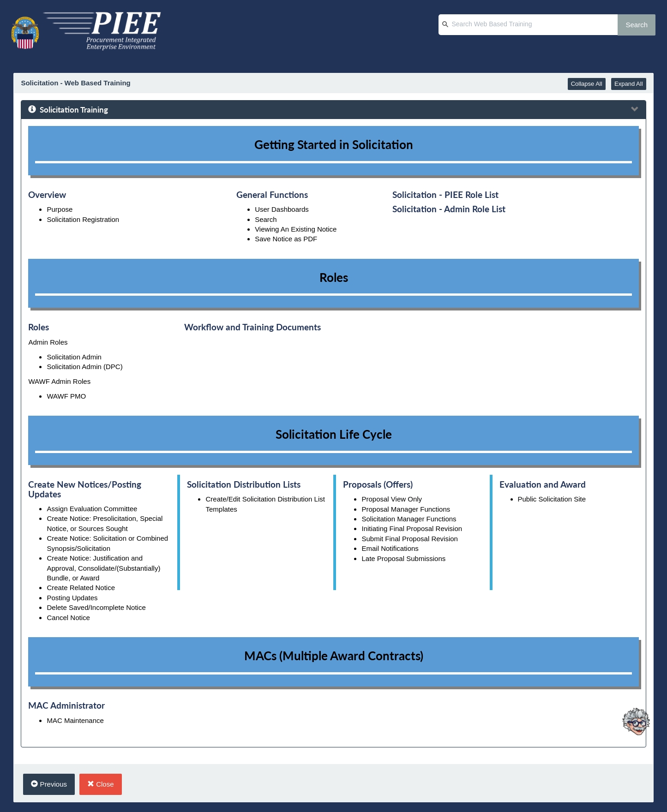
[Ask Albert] (636, 679)
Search (637, 25)
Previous (49, 784)
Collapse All (587, 84)
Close (101, 784)
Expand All (628, 84)
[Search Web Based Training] (528, 25)
